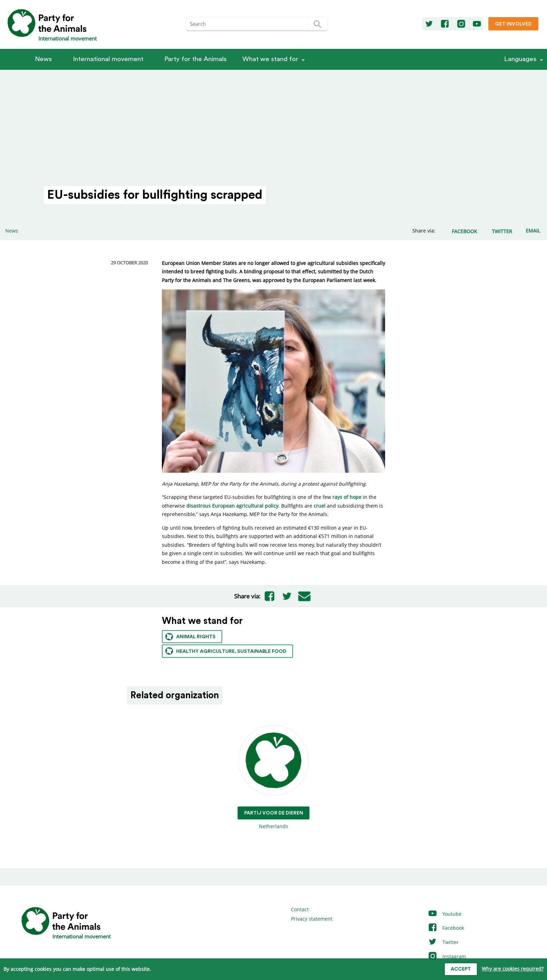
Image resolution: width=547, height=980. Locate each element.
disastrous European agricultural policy (232, 506)
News (43, 59)
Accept (461, 969)
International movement (108, 59)
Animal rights (190, 637)
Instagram (447, 956)
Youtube (445, 914)
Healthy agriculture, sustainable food (226, 651)
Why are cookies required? (513, 969)
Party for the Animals (196, 59)
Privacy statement (312, 919)
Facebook (446, 928)
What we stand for (270, 59)
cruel (320, 506)
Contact (300, 909)
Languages (520, 59)
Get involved (513, 24)
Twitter (443, 942)
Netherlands (274, 778)
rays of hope (347, 497)
